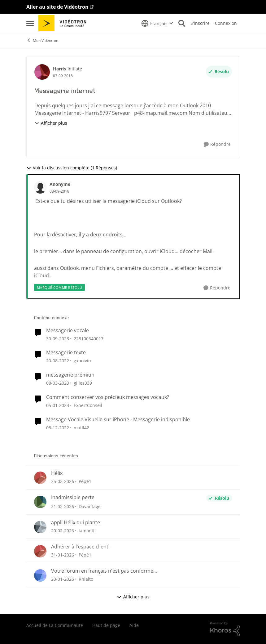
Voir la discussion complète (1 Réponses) (72, 168)
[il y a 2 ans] (58, 338)
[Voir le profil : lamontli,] (40, 527)
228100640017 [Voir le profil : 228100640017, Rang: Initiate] (89, 338)
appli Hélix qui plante (76, 523)
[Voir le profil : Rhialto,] (40, 575)
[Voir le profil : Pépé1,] (40, 478)
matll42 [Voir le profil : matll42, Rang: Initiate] (81, 428)
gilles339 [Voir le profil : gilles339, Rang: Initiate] (83, 383)
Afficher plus (51, 123)
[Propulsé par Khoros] (225, 629)
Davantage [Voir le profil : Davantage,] (90, 506)
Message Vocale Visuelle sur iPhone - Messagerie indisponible (118, 420)
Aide (134, 625)
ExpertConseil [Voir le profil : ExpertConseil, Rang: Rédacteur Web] (88, 405)
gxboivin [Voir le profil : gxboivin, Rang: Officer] (82, 361)
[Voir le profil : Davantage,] (40, 502)
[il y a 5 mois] (63, 481)
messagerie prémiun (70, 375)
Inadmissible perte (73, 497)
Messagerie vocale (68, 331)
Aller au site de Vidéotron (57, 7)
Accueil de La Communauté (55, 625)
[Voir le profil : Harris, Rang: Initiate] (42, 72)
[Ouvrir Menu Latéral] (30, 23)
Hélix (57, 473)
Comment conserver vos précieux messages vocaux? (108, 397)
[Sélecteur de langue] (157, 23)
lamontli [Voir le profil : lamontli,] (87, 531)
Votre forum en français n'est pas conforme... (104, 571)
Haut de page (106, 625)
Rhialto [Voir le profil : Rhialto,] (86, 579)
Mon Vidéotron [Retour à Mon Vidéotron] (42, 40)
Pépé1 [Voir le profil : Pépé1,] (85, 481)
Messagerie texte (66, 353)
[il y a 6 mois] (63, 555)
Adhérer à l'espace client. (80, 547)
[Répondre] (217, 144)
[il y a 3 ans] (58, 361)
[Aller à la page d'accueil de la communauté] (65, 23)
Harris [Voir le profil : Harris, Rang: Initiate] (59, 69)
